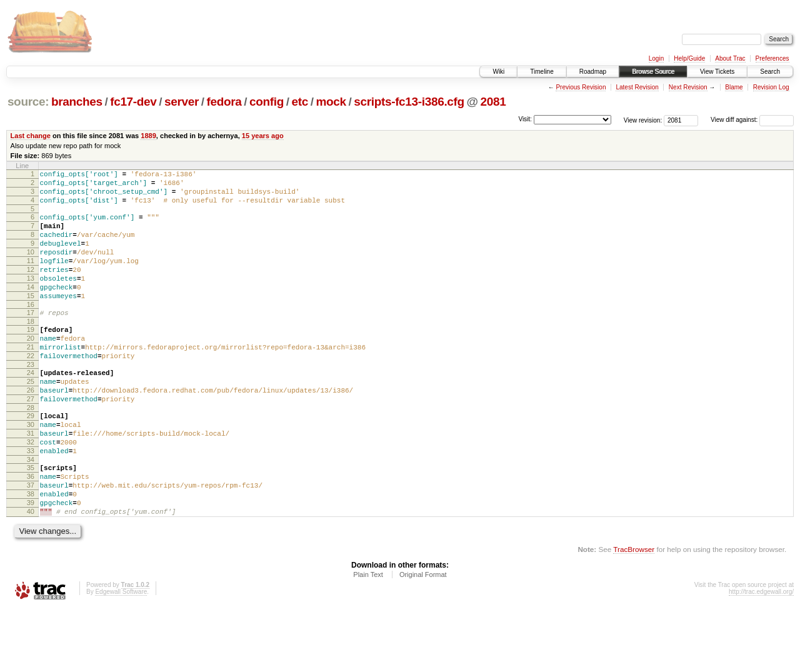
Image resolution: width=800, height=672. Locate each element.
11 (31, 278)
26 (31, 429)
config (267, 102)
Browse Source (653, 72)
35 (31, 520)
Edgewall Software (121, 655)
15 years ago (263, 136)
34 (31, 512)
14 (31, 309)
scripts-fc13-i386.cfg (409, 102)
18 (31, 349)
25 (31, 419)
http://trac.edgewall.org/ (761, 655)
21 (31, 379)
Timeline (542, 72)
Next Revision (688, 87)
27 (31, 440)
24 (31, 408)
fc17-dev (133, 102)
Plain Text (368, 638)
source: (28, 102)
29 (31, 459)
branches (77, 102)
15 (31, 320)
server (182, 102)
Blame (734, 87)
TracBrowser (634, 613)
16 (31, 331)
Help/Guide (689, 58)
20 (31, 368)
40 (31, 573)
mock (331, 102)
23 (31, 400)
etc (300, 102)
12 (31, 288)
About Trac (730, 58)
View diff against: (752, 120)
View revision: (643, 120)
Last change (31, 136)
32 (31, 491)
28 (31, 451)
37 (31, 541)
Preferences (772, 58)
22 (31, 389)
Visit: (525, 119)
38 (31, 552)
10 (31, 267)
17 (31, 339)
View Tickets (717, 72)
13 (31, 299)
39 (31, 563)
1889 (148, 136)
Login (656, 58)
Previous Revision (581, 87)
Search (770, 72)
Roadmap (593, 72)
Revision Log (771, 87)
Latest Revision (637, 87)
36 (31, 531)
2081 (493, 102)
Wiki (498, 72)
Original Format (423, 638)
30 (31, 469)
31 (31, 480)
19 (31, 358)
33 (31, 501)
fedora (224, 102)
